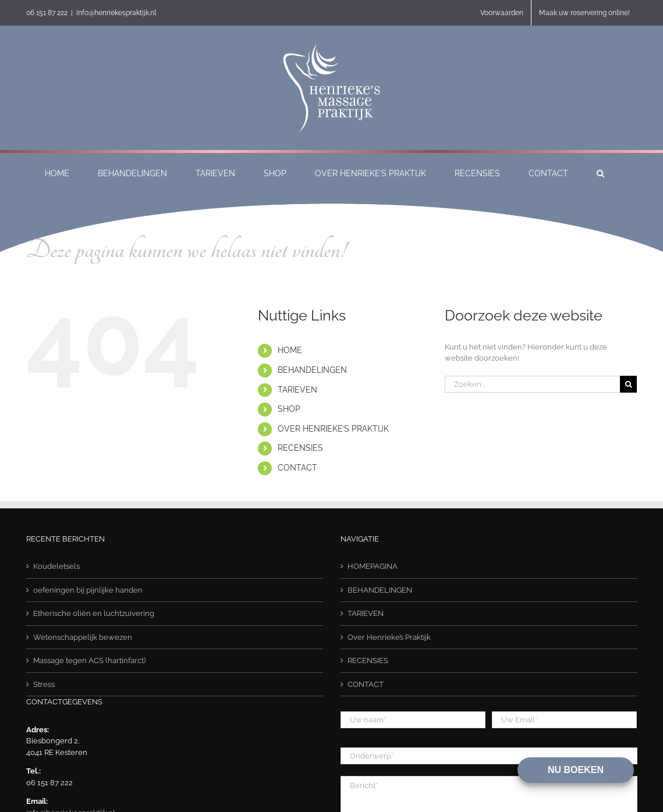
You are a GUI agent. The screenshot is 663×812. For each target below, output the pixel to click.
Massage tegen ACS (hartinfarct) (89, 660)
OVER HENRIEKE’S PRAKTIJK (333, 429)
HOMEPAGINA (373, 566)
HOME (290, 350)
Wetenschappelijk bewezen (83, 637)
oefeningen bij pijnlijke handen (88, 590)
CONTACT (297, 468)
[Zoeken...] (532, 384)
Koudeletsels (56, 566)
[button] (600, 173)
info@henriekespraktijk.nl (116, 13)
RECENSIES (300, 448)
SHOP (289, 409)
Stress (44, 684)
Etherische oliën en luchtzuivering (94, 613)
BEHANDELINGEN (312, 370)
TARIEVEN (297, 390)
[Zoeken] (628, 384)
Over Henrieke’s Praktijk (389, 637)
